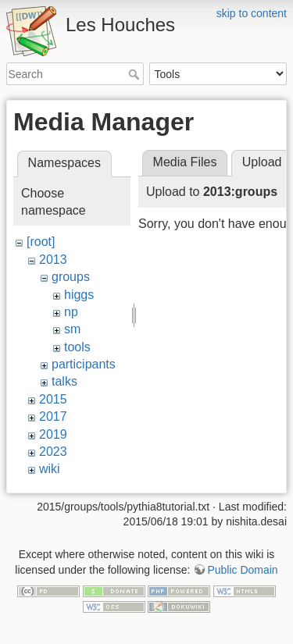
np (71, 312)
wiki (50, 469)
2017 (53, 416)
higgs (79, 295)
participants (84, 364)
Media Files (185, 162)
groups (71, 277)
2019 (53, 434)
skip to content (252, 13)
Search (136, 74)
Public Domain (242, 566)
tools (77, 347)
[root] (41, 242)
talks (64, 381)
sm (72, 329)
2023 (53, 452)
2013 (53, 260)
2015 (53, 399)
